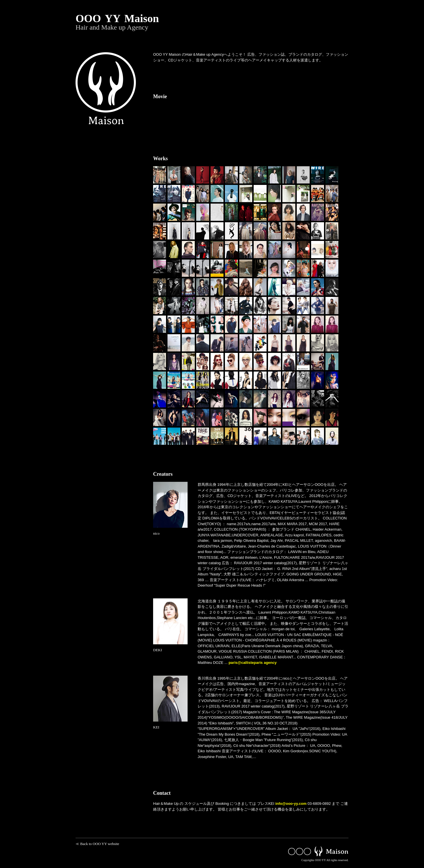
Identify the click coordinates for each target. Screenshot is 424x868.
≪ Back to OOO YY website (97, 844)
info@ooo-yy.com (291, 804)
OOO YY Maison (212, 22)
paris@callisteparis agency (253, 663)
